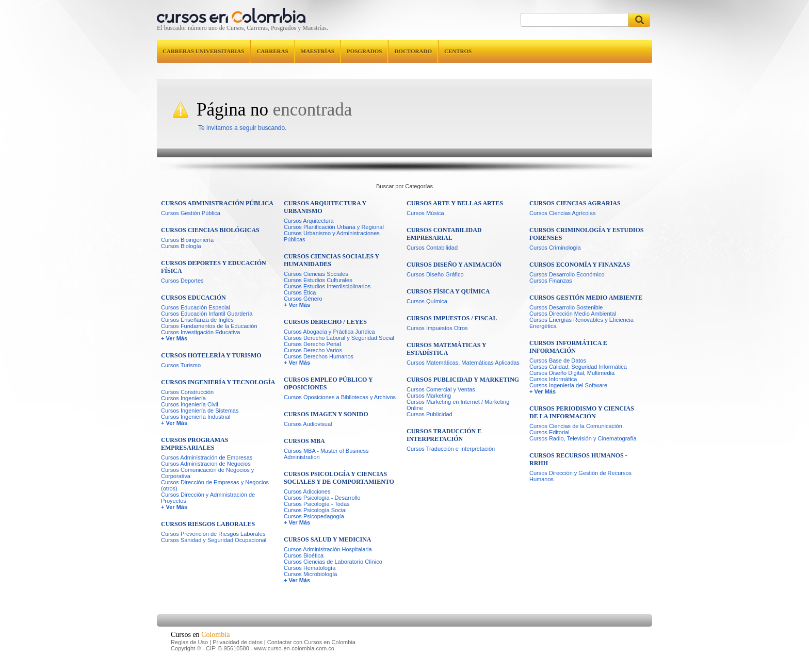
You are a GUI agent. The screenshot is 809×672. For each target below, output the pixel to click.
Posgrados (364, 51)
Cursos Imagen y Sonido (326, 414)
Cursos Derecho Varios (313, 350)
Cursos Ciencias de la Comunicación (576, 426)
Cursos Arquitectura (309, 221)
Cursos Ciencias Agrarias (575, 203)
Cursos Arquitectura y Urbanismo (325, 207)
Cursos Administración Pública (217, 203)
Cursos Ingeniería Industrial (196, 417)
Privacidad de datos (238, 642)
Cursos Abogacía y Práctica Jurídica (329, 332)
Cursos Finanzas (551, 281)
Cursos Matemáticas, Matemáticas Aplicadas (463, 363)
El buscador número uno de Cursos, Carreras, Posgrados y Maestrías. (242, 28)
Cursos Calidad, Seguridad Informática (578, 367)
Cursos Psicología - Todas (317, 504)
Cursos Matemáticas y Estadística (446, 349)
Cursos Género (303, 299)
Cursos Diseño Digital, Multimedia (572, 373)
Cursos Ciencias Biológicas (210, 230)
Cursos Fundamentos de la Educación (209, 326)
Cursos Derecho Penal (312, 344)
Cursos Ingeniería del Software (568, 385)
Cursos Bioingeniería (187, 240)
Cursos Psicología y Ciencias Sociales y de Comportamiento (339, 478)
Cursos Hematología (310, 568)
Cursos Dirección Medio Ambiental (573, 314)
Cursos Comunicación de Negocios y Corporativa (207, 473)
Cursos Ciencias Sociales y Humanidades (331, 260)
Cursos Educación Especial (196, 307)
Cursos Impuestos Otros (437, 328)
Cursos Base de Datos (558, 360)
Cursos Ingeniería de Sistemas (200, 411)
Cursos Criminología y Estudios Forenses (587, 234)
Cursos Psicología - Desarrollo (322, 498)
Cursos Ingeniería (183, 398)
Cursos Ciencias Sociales (316, 274)
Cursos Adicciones (307, 491)
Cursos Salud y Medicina (327, 539)
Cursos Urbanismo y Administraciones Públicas (332, 236)
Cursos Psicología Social (315, 510)
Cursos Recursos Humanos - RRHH (578, 459)
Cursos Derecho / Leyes (325, 322)
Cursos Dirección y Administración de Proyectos (208, 498)
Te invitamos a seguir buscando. (242, 128)
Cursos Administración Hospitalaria (328, 549)
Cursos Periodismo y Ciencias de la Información (582, 412)
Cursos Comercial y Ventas (441, 389)
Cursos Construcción (187, 392)
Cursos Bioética (304, 555)
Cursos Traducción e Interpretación (444, 435)
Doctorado (413, 51)
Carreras (272, 51)
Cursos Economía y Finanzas (580, 265)
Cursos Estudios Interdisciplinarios (327, 286)
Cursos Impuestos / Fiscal (452, 318)
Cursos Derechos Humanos (319, 356)
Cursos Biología (181, 246)
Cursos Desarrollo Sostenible (566, 307)
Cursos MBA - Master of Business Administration (326, 454)
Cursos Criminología (555, 248)
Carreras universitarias (203, 51)
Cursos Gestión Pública (191, 213)
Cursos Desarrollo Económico (567, 274)
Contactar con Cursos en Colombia (311, 642)
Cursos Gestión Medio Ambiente (586, 298)
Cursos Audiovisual (308, 424)
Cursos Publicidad (430, 414)
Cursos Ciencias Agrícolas (562, 213)
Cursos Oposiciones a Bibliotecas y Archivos (340, 397)
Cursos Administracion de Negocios (206, 464)
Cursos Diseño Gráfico (435, 274)
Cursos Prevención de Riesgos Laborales (213, 534)
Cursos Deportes (182, 281)
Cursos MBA (304, 441)
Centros (458, 51)
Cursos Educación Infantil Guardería (207, 314)
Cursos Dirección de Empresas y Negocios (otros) (215, 485)
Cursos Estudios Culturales (318, 280)
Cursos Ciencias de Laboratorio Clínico (333, 562)
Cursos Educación (193, 298)
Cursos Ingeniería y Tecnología (218, 382)
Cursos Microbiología (310, 574)
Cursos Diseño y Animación (454, 265)
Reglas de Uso (189, 642)
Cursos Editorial (549, 432)
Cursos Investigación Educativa (201, 332)
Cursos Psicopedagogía (314, 516)
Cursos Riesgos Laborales (208, 524)
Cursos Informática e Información (568, 347)
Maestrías (318, 51)
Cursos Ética (300, 292)
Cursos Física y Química (448, 291)
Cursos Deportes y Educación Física (214, 267)
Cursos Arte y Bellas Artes (455, 203)
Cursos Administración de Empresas (207, 457)
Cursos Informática (553, 379)
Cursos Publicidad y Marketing (463, 380)
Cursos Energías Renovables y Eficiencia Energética (581, 323)
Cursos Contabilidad (432, 248)
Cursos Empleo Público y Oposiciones (328, 383)
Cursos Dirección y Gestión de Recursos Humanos (580, 476)
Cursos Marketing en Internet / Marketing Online (458, 405)
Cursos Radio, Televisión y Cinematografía (583, 438)
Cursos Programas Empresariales (195, 444)
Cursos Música (425, 213)
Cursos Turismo (181, 365)
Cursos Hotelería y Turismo (211, 355)
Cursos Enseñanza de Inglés (197, 320)
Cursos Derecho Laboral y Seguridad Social (339, 338)
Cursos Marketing (429, 396)
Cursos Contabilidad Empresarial (444, 234)
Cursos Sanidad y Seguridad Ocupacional (214, 540)
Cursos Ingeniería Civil (190, 404)
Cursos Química (427, 301)
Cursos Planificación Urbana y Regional (334, 227)
